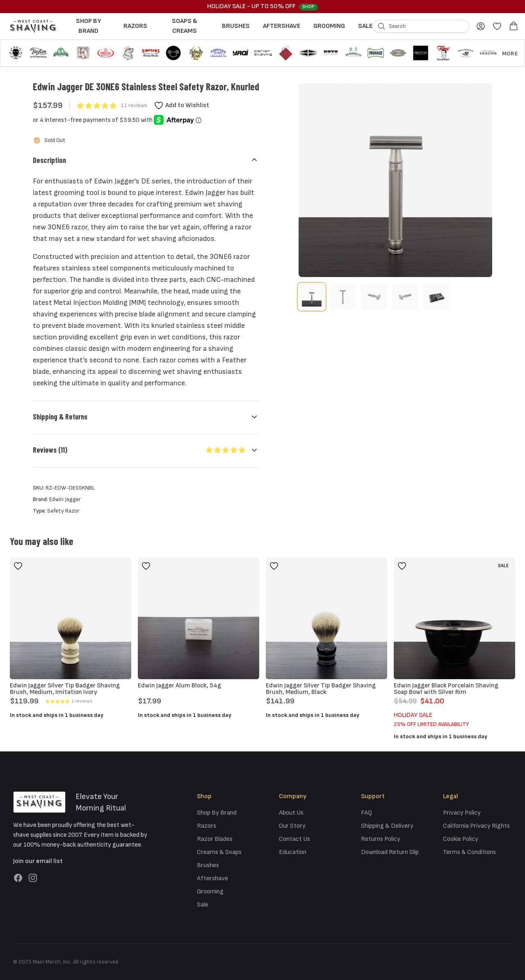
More (510, 54)
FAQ (366, 813)
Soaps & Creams (185, 26)
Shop (308, 7)
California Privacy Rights (476, 826)
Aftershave (282, 26)
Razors (135, 26)
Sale (365, 26)
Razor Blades (215, 839)
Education (293, 852)
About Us (291, 813)
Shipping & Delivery (387, 826)
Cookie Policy (461, 839)
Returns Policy (381, 839)
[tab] (312, 297)
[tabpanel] (395, 180)
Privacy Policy (462, 813)
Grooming (329, 26)
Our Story (292, 826)
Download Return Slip (390, 852)
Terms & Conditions (469, 852)
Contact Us (294, 839)
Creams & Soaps (219, 852)
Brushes (236, 26)
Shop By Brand (88, 26)
